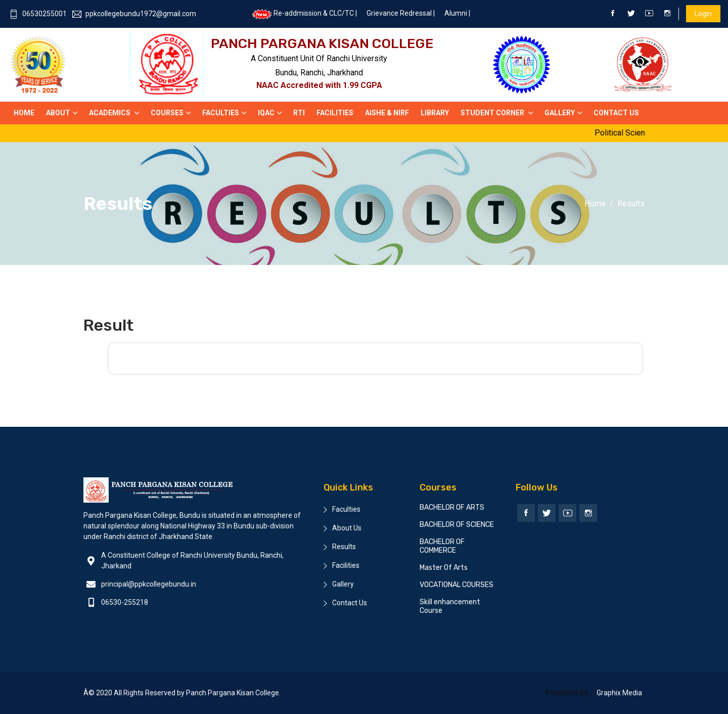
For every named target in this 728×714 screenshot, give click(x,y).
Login (703, 14)
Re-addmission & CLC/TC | (304, 13)
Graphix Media (619, 693)
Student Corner (493, 113)
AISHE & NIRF (387, 113)
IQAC (266, 113)
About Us (347, 528)
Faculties (221, 113)
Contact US (616, 113)
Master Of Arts (444, 568)
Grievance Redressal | (401, 13)
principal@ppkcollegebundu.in (149, 584)
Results (344, 547)
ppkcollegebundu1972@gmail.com (134, 14)
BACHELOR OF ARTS (452, 507)
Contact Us (350, 603)
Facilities (335, 113)
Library (435, 113)
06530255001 (38, 14)
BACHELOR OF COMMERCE (442, 546)
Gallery (560, 113)
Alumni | (457, 13)
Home (24, 113)
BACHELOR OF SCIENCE (457, 525)
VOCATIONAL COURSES (457, 585)
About (58, 113)
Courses (167, 113)
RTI (299, 113)
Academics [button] (110, 113)
